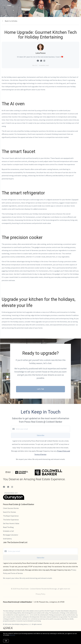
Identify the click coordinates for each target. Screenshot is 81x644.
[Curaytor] (14, 499)
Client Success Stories (11, 508)
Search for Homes (9, 512)
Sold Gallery (7, 539)
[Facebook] (4, 487)
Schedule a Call (8, 531)
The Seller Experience (11, 520)
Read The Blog (8, 527)
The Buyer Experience (11, 516)
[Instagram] (12, 487)
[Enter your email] (43, 429)
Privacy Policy (40, 594)
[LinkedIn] (8, 487)
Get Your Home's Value (11, 523)
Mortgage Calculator (11, 535)
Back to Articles (11, 21)
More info (12, 635)
